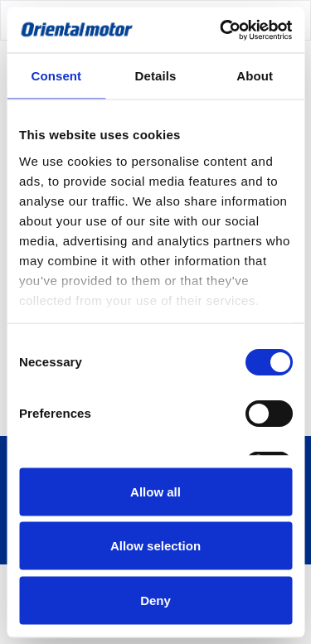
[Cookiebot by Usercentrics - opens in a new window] (221, 30)
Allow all (155, 491)
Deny (155, 600)
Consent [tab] (56, 76)
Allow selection (155, 546)
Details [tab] (156, 76)
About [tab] (255, 76)
